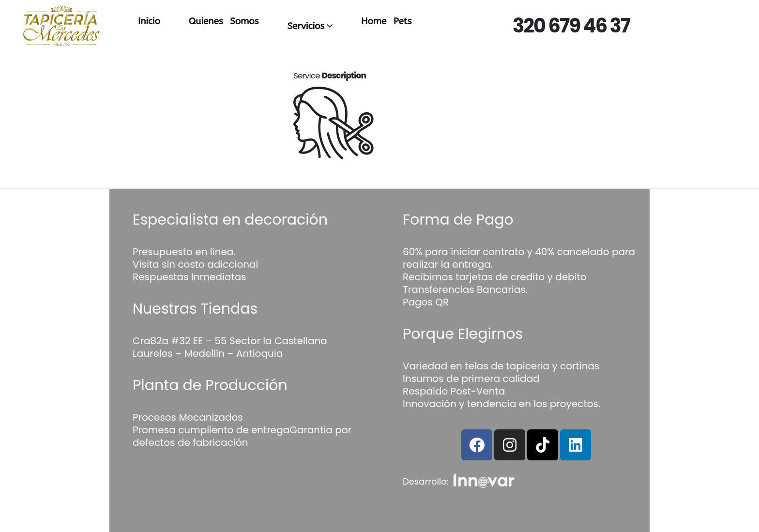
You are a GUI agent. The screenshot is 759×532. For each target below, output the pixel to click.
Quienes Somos (224, 21)
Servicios (306, 26)
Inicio (149, 21)
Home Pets (386, 21)
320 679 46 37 (571, 26)
